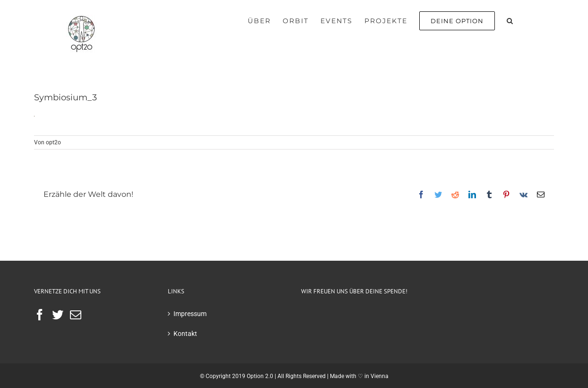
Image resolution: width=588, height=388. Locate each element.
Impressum (190, 314)
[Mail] (76, 315)
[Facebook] (40, 315)
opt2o (53, 142)
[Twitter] (58, 315)
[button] (510, 20)
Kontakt (185, 334)
